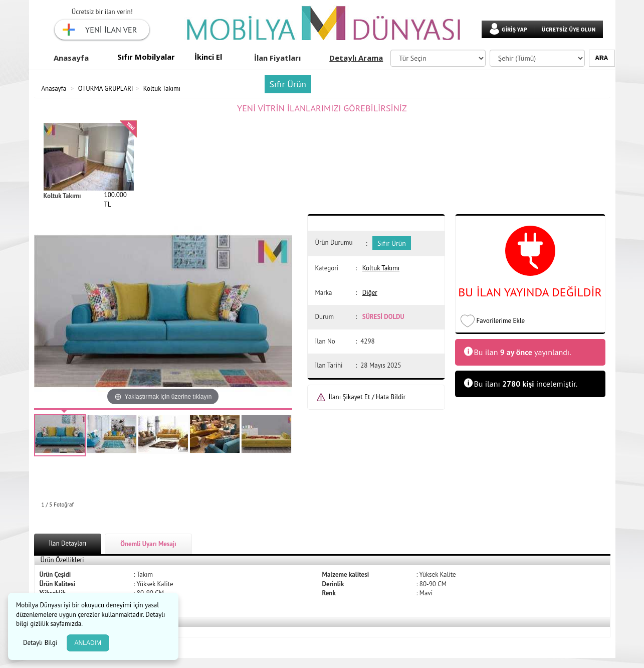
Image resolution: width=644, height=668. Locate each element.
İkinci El (208, 57)
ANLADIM (88, 643)
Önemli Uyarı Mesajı (148, 544)
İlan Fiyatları (277, 58)
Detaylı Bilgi (41, 643)
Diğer (370, 293)
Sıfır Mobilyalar (146, 57)
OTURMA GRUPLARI (106, 89)
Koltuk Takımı (162, 89)
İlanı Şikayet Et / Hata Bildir (367, 397)
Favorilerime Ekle (501, 321)
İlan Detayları (68, 543)
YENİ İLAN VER (111, 30)
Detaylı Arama (356, 58)
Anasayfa (71, 58)
